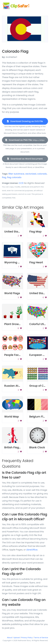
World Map (12, 417)
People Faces (13, 355)
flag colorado (14, 177)
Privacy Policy (27, 638)
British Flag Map (15, 447)
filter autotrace (16, 174)
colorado (42, 174)
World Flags (12, 293)
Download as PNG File (25, 140)
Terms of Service (41, 638)
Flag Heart (36, 262)
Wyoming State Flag (18, 262)
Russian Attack (14, 386)
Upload (17, 638)
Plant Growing (14, 324)
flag (4, 177)
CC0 (21, 183)
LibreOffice (32, 550)
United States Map (17, 232)
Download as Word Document (25, 159)
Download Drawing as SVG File (25, 121)
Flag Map (36, 232)
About (10, 638)
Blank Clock (37, 447)
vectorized (31, 174)
